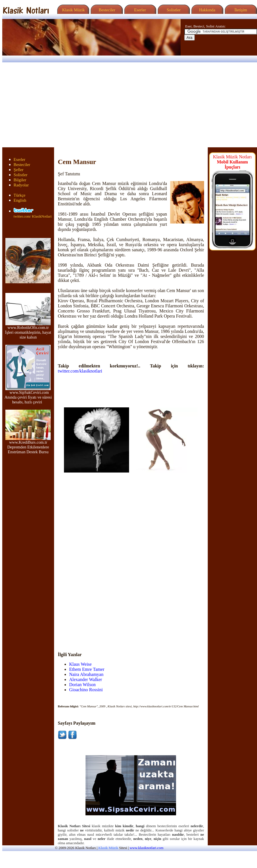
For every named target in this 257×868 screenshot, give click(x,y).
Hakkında (207, 10)
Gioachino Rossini (86, 690)
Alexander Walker (85, 679)
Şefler (19, 170)
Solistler (173, 10)
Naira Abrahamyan (86, 674)
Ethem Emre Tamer (87, 669)
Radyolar (21, 185)
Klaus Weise (80, 664)
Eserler (139, 10)
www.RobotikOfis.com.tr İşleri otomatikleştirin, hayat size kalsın (28, 330)
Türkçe (20, 195)
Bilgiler (20, 180)
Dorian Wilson (82, 685)
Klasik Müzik (72, 10)
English (20, 200)
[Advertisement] (128, 105)
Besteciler (106, 10)
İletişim (240, 10)
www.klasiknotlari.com (146, 848)
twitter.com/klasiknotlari (80, 371)
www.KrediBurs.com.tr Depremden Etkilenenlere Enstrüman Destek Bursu (28, 445)
